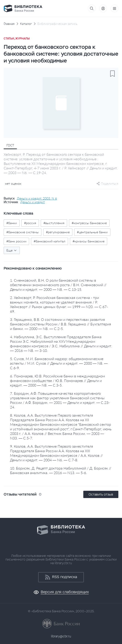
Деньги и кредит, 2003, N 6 (37, 198)
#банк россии (16, 241)
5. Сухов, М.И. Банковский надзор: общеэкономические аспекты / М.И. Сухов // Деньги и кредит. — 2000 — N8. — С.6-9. (59, 363)
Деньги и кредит (33, 202)
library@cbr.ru (61, 636)
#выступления (54, 223)
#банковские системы (23, 232)
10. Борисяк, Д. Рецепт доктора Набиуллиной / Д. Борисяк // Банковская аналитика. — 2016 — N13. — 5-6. (61, 470)
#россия (30, 223)
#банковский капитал (50, 241)
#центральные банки (92, 232)
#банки (12, 223)
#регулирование (58, 232)
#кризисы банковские (89, 241)
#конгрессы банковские (89, 223)
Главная (9, 24)
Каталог (26, 24)
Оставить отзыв (101, 494)
